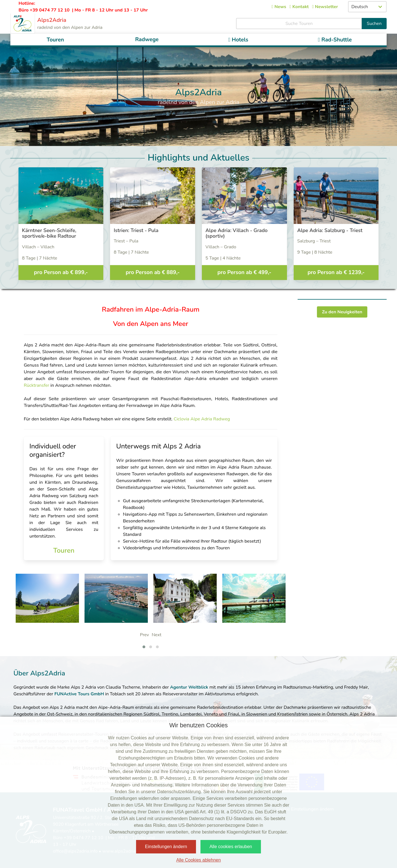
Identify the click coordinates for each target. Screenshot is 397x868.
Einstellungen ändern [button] (166, 847)
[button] (144, 647)
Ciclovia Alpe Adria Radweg (202, 419)
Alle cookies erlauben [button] (231, 847)
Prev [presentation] (144, 635)
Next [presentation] (157, 635)
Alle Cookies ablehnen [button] (198, 860)
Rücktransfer (37, 385)
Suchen (374, 24)
